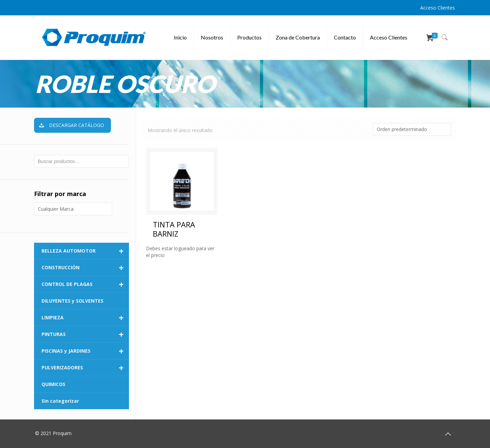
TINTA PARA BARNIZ (174, 229)
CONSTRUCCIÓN (85, 268)
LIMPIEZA (85, 318)
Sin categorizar (60, 401)
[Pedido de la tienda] (412, 129)
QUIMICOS (53, 384)
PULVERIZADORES (85, 368)
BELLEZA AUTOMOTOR (85, 251)
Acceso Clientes (438, 8)
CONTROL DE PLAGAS (85, 284)
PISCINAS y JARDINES (85, 351)
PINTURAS (85, 334)
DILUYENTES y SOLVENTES (72, 301)
